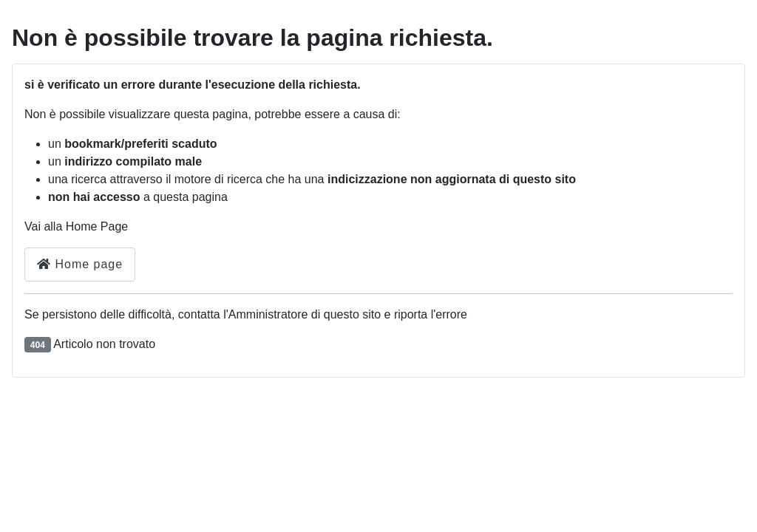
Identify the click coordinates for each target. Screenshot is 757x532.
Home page (80, 264)
